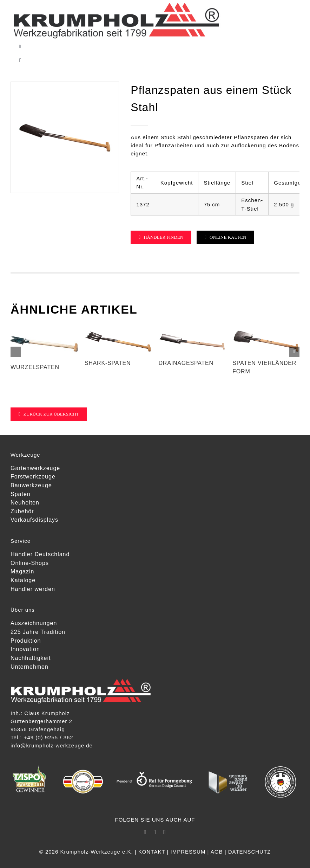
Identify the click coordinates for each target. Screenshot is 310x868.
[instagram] (155, 832)
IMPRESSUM (188, 852)
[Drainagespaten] (192, 330)
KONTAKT (152, 852)
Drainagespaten (186, 363)
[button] (16, 352)
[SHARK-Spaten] (118, 330)
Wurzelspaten (35, 367)
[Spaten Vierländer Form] (266, 330)
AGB (217, 852)
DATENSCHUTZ (250, 852)
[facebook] (145, 832)
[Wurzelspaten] (44, 330)
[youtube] (165, 832)
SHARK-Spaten (108, 363)
